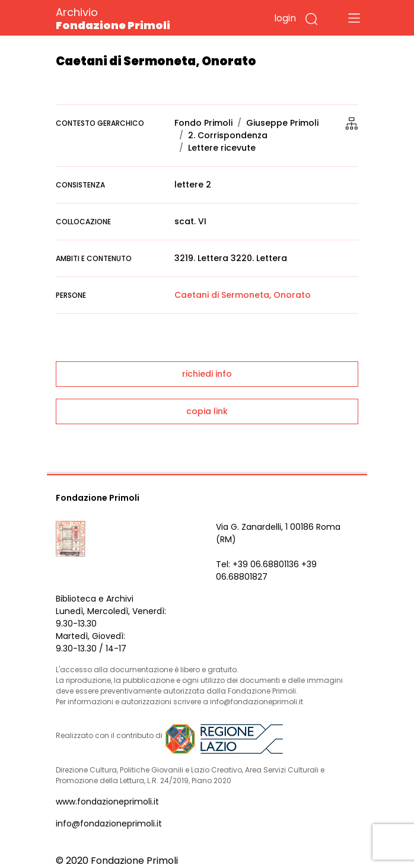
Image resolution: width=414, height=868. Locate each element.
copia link (207, 411)
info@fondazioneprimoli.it (109, 824)
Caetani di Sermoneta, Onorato (243, 295)
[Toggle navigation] (354, 18)
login (285, 18)
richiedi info (207, 374)
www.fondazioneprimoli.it (107, 802)
